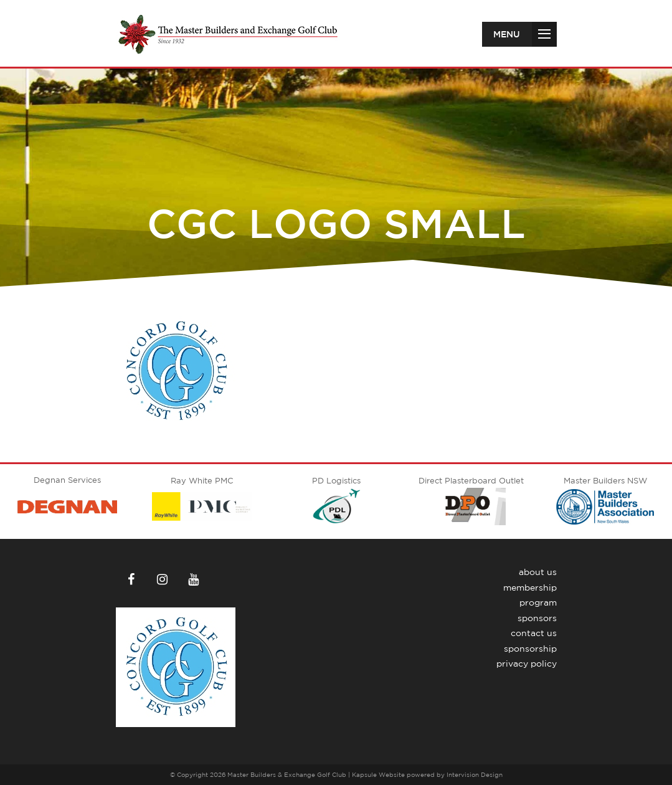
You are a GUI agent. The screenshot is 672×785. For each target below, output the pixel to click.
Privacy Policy (527, 664)
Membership (530, 588)
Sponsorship (530, 649)
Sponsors (537, 618)
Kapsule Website (378, 774)
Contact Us (534, 633)
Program (538, 602)
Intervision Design (475, 774)
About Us (538, 572)
